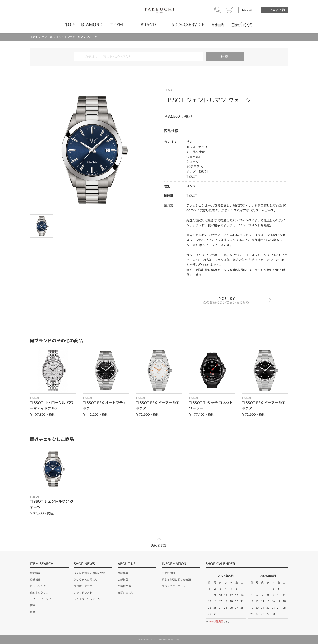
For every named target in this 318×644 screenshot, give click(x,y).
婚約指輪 (35, 573)
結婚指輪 (35, 580)
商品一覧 (47, 37)
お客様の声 (124, 586)
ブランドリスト (83, 593)
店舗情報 (123, 580)
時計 (32, 612)
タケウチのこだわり (86, 580)
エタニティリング (40, 599)
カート (230, 10)
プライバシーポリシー (175, 586)
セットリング (38, 586)
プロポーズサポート (86, 586)
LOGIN (247, 10)
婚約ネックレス (39, 593)
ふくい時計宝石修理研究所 (90, 573)
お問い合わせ (126, 593)
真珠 (32, 605)
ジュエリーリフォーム (87, 599)
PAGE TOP (159, 546)
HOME (34, 37)
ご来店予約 (277, 10)
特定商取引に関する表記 (176, 580)
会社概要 (123, 573)
